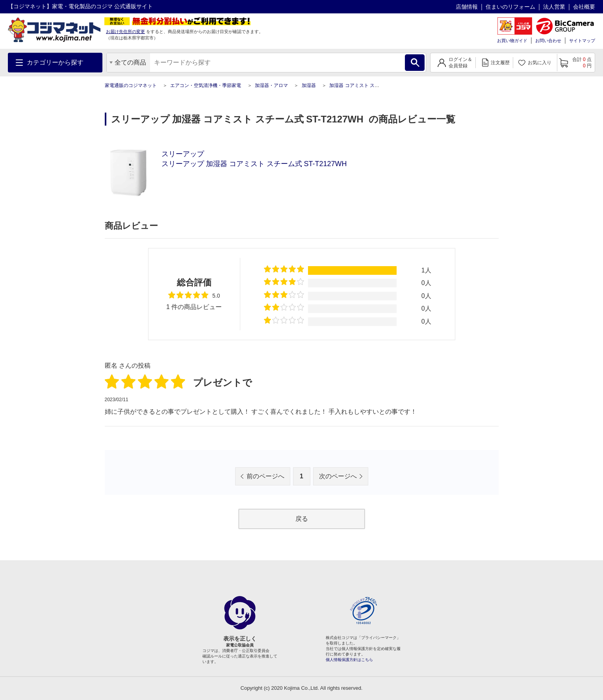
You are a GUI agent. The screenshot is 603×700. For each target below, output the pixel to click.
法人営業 (554, 7)
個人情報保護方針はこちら (349, 660)
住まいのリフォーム (510, 7)
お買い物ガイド (512, 41)
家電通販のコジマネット (131, 85)
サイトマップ (582, 41)
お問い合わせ (548, 41)
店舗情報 (467, 7)
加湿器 (309, 85)
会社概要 (584, 7)
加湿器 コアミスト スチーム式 (361, 85)
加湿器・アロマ (271, 85)
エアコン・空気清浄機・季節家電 (206, 85)
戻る (302, 519)
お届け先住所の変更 (125, 31)
